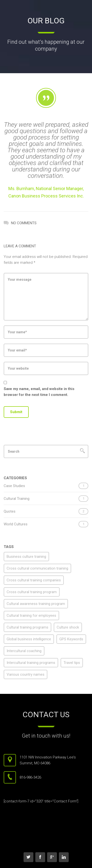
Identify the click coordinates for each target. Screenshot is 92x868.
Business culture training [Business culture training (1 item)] (26, 557)
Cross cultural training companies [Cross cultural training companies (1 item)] (34, 580)
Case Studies (14, 486)
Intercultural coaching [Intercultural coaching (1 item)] (24, 651)
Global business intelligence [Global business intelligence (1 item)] (29, 639)
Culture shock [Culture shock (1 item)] (68, 627)
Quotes (10, 511)
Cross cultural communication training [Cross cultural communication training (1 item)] (37, 568)
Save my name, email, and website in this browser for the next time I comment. (39, 392)
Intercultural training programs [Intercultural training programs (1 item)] (31, 663)
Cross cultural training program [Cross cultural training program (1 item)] (32, 592)
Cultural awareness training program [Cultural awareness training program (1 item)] (36, 604)
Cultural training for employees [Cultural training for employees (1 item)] (31, 616)
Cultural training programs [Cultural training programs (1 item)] (27, 627)
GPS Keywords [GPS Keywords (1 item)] (71, 639)
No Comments (20, 223)
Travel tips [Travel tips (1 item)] (72, 663)
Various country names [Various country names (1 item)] (26, 674)
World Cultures (16, 524)
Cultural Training (17, 499)
